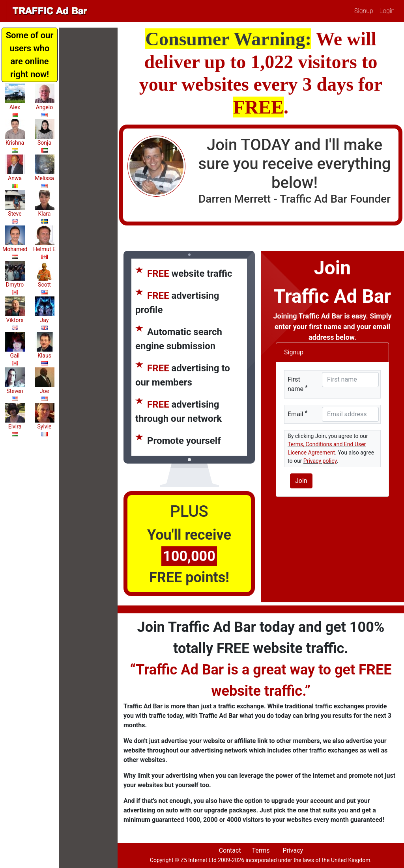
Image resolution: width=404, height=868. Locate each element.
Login (387, 11)
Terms (261, 850)
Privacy (293, 850)
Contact (230, 850)
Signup (364, 11)
